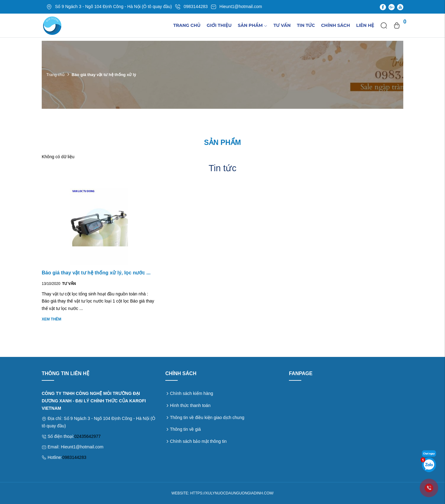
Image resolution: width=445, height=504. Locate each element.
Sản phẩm (253, 25)
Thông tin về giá (185, 429)
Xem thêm (51, 319)
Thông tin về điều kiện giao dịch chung (207, 417)
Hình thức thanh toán (190, 405)
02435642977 (87, 436)
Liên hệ (365, 25)
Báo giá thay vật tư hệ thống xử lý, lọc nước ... (96, 273)
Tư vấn (282, 25)
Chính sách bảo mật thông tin (198, 441)
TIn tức (306, 25)
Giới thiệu (219, 25)
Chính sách (336, 25)
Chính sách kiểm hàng (192, 393)
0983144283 (74, 457)
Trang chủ (187, 25)
